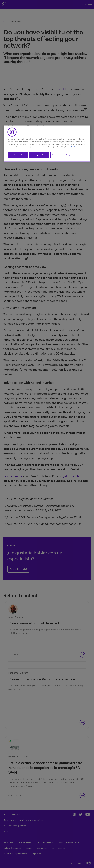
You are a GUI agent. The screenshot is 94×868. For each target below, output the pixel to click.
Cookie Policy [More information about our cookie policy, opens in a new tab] (76, 147)
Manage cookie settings (62, 155)
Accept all (18, 155)
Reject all (39, 155)
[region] (47, 144)
